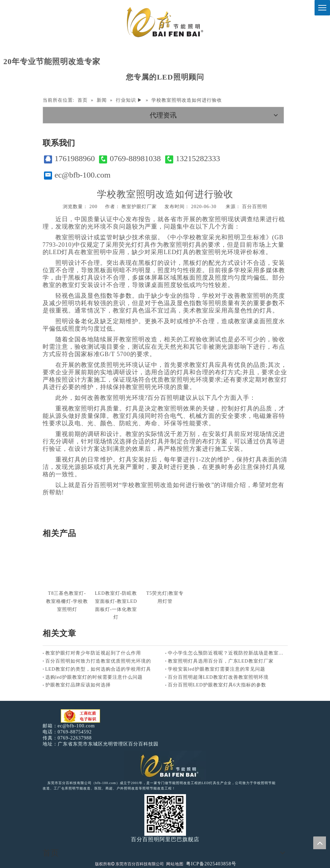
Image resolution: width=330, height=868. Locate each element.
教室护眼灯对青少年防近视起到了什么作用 (93, 653)
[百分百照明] (165, 22)
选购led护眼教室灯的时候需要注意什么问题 (94, 677)
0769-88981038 (130, 159)
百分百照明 (255, 207)
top (320, 843)
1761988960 (69, 159)
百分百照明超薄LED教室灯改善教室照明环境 (218, 677)
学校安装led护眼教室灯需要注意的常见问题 (217, 669)
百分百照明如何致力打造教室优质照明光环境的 (98, 661)
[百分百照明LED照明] (165, 765)
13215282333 (193, 159)
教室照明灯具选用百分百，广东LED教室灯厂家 (221, 661)
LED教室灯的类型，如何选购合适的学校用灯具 (98, 669)
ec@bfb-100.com (77, 175)
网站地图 (175, 864)
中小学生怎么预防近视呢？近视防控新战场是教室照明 (226, 653)
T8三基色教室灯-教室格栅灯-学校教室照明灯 (67, 601)
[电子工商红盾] (80, 716)
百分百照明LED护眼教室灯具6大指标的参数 (217, 685)
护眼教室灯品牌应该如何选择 (78, 685)
